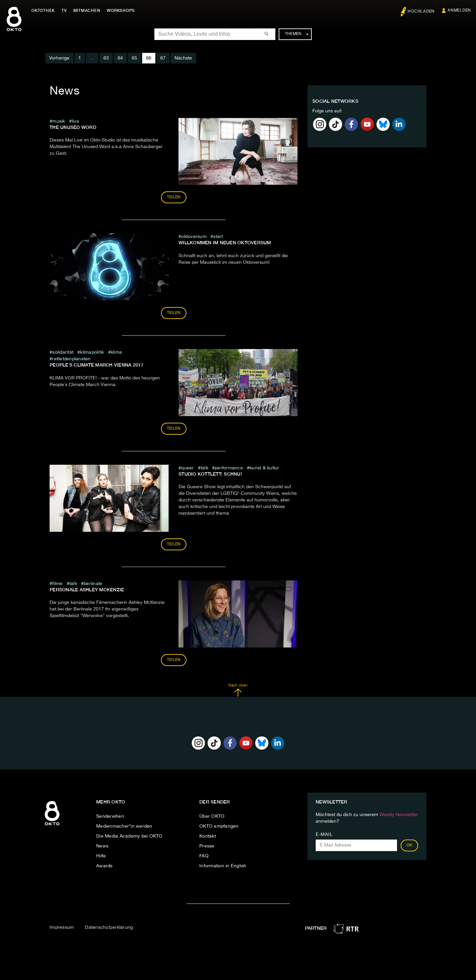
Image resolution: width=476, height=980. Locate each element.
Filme (57, 584)
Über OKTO (212, 816)
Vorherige (59, 58)
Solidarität (63, 352)
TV (64, 11)
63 (106, 58)
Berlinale (93, 584)
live (75, 121)
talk (204, 468)
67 (163, 58)
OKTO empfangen (219, 826)
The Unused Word (73, 127)
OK (410, 845)
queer (187, 468)
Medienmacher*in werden (124, 826)
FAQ (204, 856)
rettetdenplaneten (71, 359)
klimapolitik (93, 352)
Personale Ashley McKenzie (87, 590)
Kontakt (208, 836)
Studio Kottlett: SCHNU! (210, 474)
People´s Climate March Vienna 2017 (97, 365)
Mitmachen (87, 11)
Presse (207, 846)
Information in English (223, 866)
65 (135, 58)
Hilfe (101, 856)
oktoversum (195, 237)
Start (218, 237)
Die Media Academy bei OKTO (129, 836)
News (102, 846)
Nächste (183, 58)
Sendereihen (110, 816)
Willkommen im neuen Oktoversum (225, 243)
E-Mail (324, 835)
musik (59, 121)
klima (116, 352)
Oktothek (43, 11)
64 (120, 58)
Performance (229, 468)
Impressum (62, 927)
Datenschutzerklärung (109, 927)
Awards (104, 866)
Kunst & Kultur (264, 468)
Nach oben (238, 690)
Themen (297, 34)
